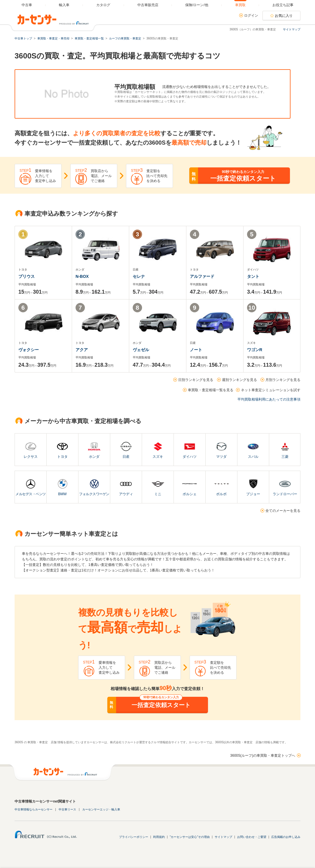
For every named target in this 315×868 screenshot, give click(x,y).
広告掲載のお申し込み (286, 837)
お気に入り (284, 16)
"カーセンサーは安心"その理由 (190, 837)
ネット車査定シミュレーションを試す (271, 390)
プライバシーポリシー (134, 837)
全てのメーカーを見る (283, 511)
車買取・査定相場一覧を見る (211, 390)
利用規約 (159, 837)
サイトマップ (292, 29)
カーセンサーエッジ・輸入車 (101, 809)
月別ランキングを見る (283, 380)
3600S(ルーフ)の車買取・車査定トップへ (263, 756)
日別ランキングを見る (196, 380)
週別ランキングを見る (239, 380)
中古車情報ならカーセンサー (34, 809)
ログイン (251, 15)
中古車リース (67, 809)
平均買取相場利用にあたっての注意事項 (269, 399)
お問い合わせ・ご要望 (252, 837)
